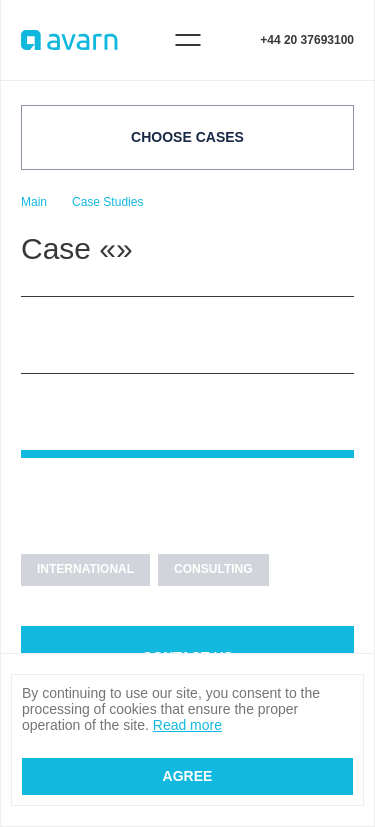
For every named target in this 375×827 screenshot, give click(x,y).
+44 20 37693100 (307, 40)
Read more (187, 725)
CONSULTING (213, 569)
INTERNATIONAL (85, 569)
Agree (188, 776)
